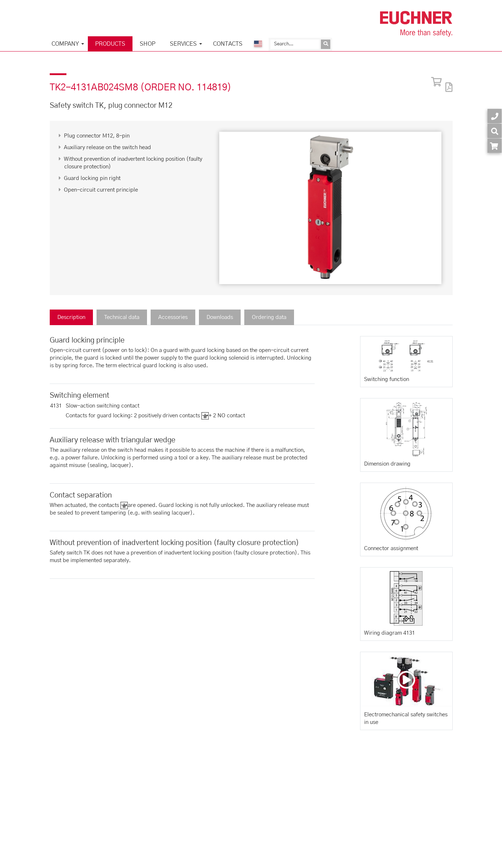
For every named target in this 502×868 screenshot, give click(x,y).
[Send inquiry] (326, 44)
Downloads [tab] (220, 317)
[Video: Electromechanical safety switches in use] (406, 680)
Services (183, 44)
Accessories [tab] (173, 317)
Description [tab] (71, 317)
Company (65, 44)
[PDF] (447, 83)
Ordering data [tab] (269, 317)
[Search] (295, 44)
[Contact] (495, 116)
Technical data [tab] (122, 317)
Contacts (228, 44)
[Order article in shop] (495, 146)
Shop (148, 44)
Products (110, 44)
